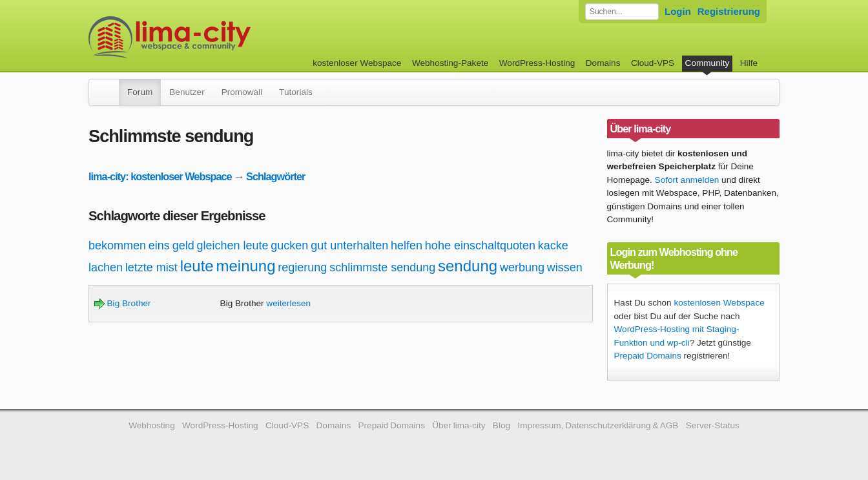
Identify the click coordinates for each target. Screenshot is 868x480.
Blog (501, 425)
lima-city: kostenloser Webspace (160, 176)
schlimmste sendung (382, 267)
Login (678, 11)
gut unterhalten (349, 245)
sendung (468, 266)
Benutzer (187, 92)
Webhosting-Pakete (450, 63)
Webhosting (152, 425)
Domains (603, 63)
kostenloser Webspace (357, 63)
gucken (289, 245)
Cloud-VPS (653, 63)
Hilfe (749, 63)
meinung (245, 266)
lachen (106, 267)
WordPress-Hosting (537, 63)
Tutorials (296, 92)
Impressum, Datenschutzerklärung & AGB (598, 425)
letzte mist (151, 267)
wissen (565, 267)
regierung (302, 267)
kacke (553, 245)
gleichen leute (232, 245)
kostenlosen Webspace (719, 303)
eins (159, 245)
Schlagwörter (275, 176)
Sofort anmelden (687, 180)
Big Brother (123, 303)
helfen (407, 245)
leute (197, 266)
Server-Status (713, 425)
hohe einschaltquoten (480, 245)
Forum (140, 92)
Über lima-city (459, 425)
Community (708, 63)
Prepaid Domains (648, 356)
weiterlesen (288, 303)
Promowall (242, 92)
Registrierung (729, 11)
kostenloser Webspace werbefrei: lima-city (218, 37)
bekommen (117, 245)
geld (183, 245)
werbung (522, 267)
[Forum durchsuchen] (622, 12)
